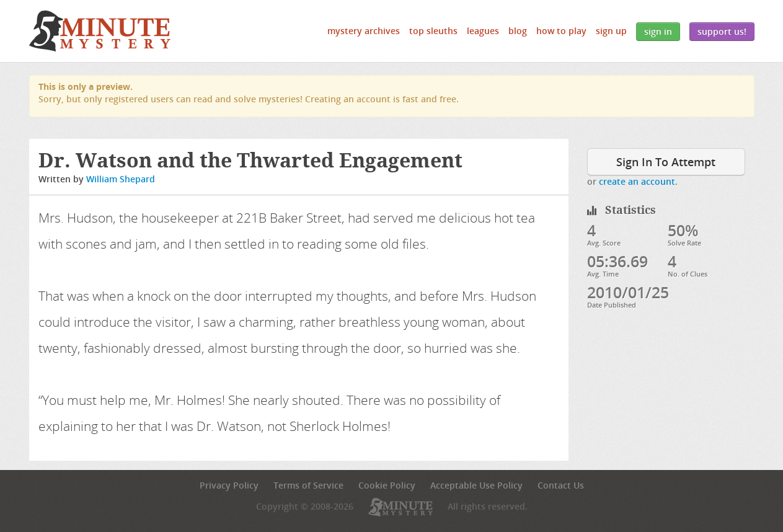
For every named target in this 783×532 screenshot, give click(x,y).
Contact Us (561, 485)
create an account (637, 181)
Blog (518, 31)
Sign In (658, 31)
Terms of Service (308, 485)
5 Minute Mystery (100, 31)
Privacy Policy (229, 485)
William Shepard (121, 179)
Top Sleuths (433, 31)
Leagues (483, 31)
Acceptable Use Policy (476, 485)
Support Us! (722, 31)
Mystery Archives (364, 31)
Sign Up (611, 31)
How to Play (561, 31)
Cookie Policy (387, 485)
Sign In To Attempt (666, 162)
